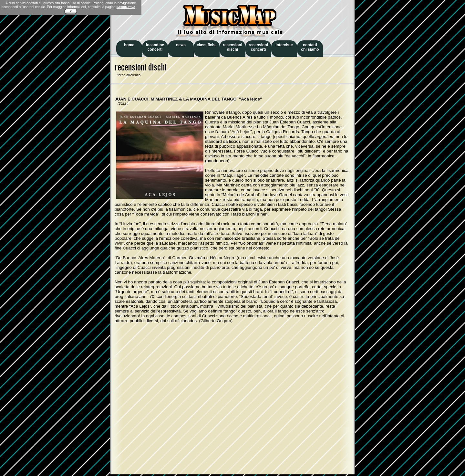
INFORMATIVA (126, 7)
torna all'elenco (128, 75)
